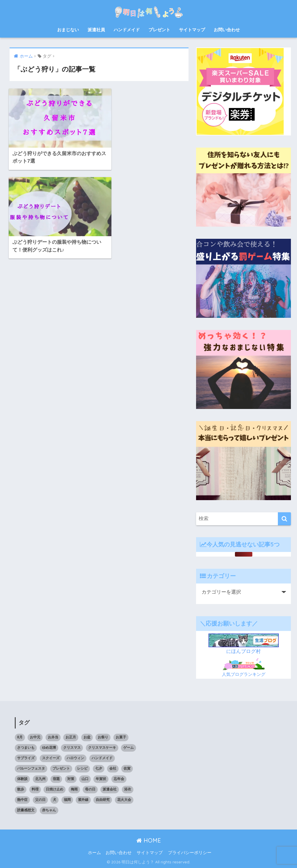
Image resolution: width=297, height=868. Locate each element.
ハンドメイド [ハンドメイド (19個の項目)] (102, 758)
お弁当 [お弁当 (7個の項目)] (53, 737)
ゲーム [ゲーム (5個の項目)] (128, 748)
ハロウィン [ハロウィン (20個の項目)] (75, 758)
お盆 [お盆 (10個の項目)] (87, 737)
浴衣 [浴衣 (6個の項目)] (128, 789)
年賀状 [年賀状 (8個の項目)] (101, 779)
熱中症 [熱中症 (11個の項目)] (22, 800)
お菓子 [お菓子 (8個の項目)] (121, 737)
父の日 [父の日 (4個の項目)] (40, 800)
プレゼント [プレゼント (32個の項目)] (61, 768)
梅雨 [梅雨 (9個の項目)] (74, 789)
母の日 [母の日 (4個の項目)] (90, 789)
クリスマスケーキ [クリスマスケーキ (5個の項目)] (102, 748)
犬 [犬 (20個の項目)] (55, 800)
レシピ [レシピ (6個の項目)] (82, 768)
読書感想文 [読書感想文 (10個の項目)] (26, 810)
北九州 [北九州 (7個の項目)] (40, 779)
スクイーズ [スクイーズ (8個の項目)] (51, 758)
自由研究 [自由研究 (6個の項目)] (103, 800)
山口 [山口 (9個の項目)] (85, 779)
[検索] (284, 519)
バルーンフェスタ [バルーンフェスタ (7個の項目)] (31, 768)
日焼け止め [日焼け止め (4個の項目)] (55, 789)
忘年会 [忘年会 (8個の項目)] (119, 779)
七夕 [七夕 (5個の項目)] (99, 768)
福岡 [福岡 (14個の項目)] (67, 800)
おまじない (68, 30)
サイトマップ (192, 30)
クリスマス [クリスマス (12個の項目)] (72, 748)
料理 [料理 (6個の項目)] (35, 789)
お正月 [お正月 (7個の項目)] (71, 737)
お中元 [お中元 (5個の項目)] (35, 737)
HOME (149, 840)
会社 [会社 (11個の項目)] (113, 768)
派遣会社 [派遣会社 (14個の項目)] (110, 789)
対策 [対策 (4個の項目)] (71, 779)
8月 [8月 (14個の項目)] (20, 737)
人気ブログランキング (244, 674)
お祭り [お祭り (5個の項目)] (103, 737)
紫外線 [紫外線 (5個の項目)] (83, 800)
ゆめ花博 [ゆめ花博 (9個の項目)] (49, 748)
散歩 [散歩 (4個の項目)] (21, 789)
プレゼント (159, 30)
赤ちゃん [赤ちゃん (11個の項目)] (49, 810)
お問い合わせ (227, 30)
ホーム (94, 853)
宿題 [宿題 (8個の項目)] (56, 779)
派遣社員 (96, 30)
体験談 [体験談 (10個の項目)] (22, 779)
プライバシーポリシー (190, 853)
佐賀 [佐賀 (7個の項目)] (127, 768)
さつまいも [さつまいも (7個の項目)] (26, 748)
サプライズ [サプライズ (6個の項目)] (26, 758)
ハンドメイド (127, 30)
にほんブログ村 (243, 651)
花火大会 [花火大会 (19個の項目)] (124, 800)
